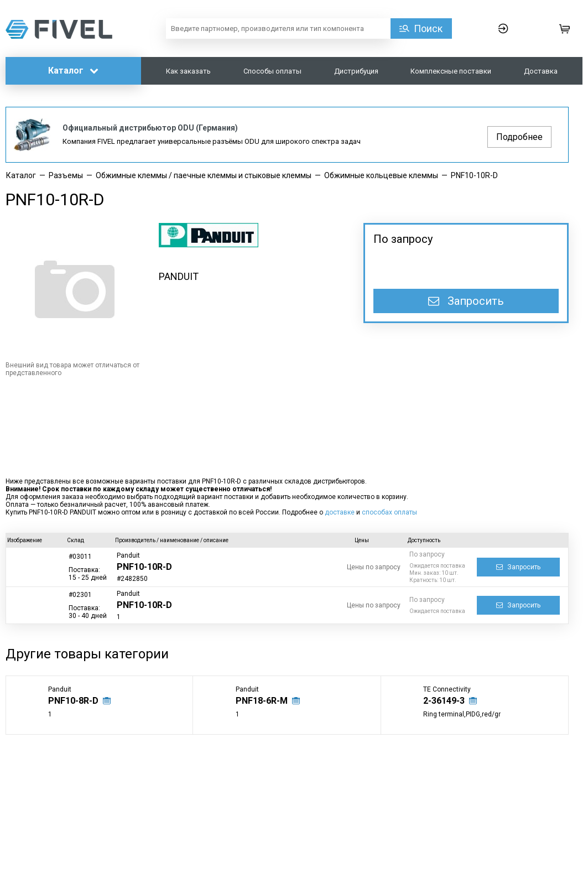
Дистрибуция (356, 71)
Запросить (466, 301)
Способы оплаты (272, 71)
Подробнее (519, 137)
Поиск (428, 28)
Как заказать (188, 71)
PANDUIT (179, 276)
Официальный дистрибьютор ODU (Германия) (150, 128)
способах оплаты (389, 512)
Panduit (128, 555)
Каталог (73, 71)
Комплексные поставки (451, 71)
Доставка (541, 71)
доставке (340, 512)
